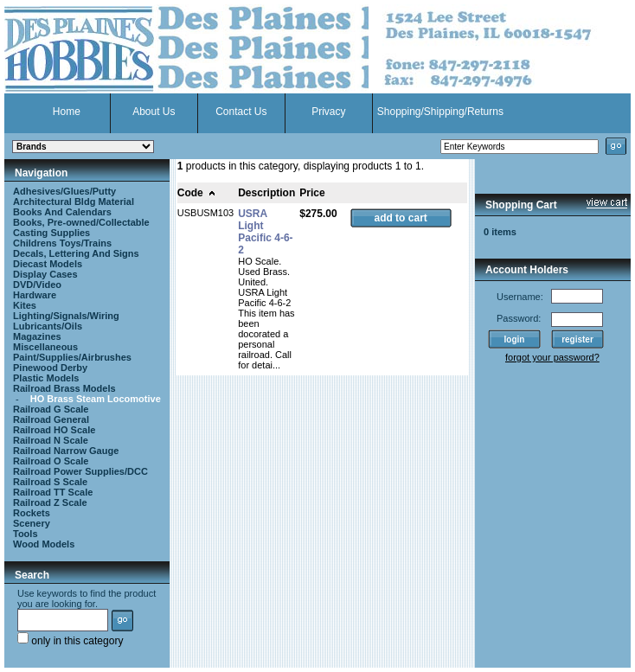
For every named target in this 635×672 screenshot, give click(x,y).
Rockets (32, 513)
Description (266, 193)
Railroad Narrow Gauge (66, 451)
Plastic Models (46, 378)
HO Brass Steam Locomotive (96, 399)
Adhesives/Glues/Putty (64, 191)
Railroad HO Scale (54, 430)
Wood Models (44, 544)
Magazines (37, 336)
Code (197, 193)
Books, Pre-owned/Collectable (81, 222)
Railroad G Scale (51, 409)
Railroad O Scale (51, 461)
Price (312, 193)
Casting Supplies (51, 233)
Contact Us (241, 112)
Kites (25, 305)
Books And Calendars (62, 212)
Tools (26, 534)
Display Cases (45, 274)
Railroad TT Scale (53, 492)
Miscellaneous (45, 347)
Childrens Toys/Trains (62, 243)
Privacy (328, 112)
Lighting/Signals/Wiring (66, 316)
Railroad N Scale (51, 440)
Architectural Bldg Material (74, 202)
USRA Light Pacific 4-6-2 (265, 232)
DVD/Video (37, 285)
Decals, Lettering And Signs (76, 253)
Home (67, 112)
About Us (154, 112)
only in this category (70, 641)
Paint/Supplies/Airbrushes (72, 357)
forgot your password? (552, 357)
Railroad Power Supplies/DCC (80, 471)
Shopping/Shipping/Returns (440, 112)
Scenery (32, 523)
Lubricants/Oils (48, 326)
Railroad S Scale (50, 482)
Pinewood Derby (50, 368)
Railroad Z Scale (50, 502)
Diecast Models (48, 264)
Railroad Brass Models (64, 388)
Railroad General (51, 419)
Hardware (35, 295)
